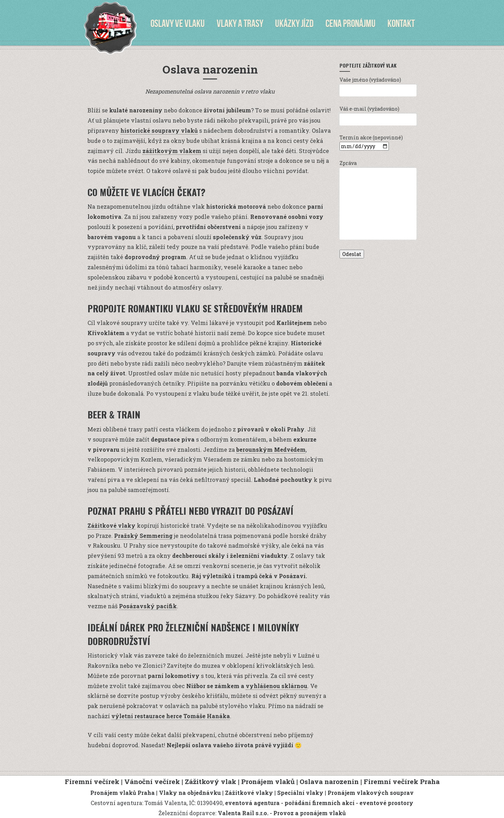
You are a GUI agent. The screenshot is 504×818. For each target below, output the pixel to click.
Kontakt (401, 23)
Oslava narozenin (329, 781)
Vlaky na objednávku (190, 793)
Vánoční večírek (152, 781)
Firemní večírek (92, 781)
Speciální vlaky (300, 793)
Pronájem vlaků (268, 781)
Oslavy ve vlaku (178, 23)
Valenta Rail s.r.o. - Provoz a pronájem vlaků (282, 813)
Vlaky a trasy (240, 23)
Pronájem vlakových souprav (371, 793)
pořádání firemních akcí (320, 803)
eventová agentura (252, 803)
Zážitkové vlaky (111, 525)
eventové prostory (386, 803)
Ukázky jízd (294, 23)
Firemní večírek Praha (402, 781)
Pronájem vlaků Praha (122, 793)
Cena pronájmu (351, 23)
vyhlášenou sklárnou (276, 686)
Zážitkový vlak (211, 781)
